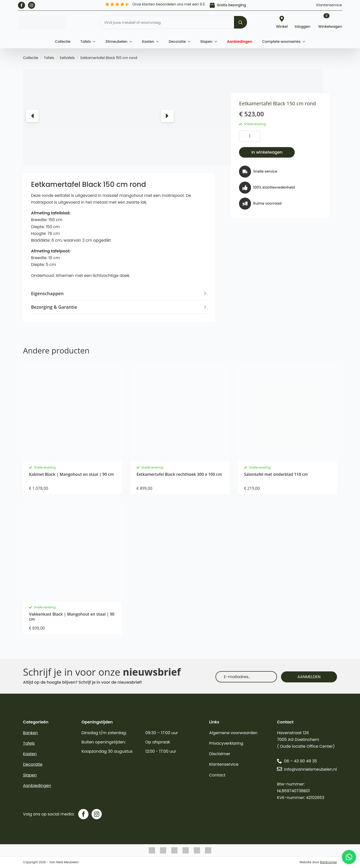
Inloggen (302, 26)
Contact (217, 775)
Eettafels (67, 58)
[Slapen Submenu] (217, 42)
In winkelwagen (267, 152)
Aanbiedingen (240, 42)
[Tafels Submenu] (95, 42)
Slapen (206, 42)
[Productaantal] (250, 136)
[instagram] (31, 5)
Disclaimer (219, 754)
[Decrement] (243, 136)
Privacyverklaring (226, 743)
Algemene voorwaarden (233, 733)
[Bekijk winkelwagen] (330, 23)
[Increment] (256, 136)
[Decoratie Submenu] (190, 42)
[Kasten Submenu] (159, 42)
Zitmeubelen (116, 42)
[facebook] (21, 5)
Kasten (148, 42)
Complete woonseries (281, 42)
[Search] (240, 23)
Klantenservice (329, 5)
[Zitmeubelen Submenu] (132, 42)
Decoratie (177, 42)
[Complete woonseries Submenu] (305, 42)
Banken (30, 733)
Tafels (86, 42)
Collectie (63, 42)
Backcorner (328, 862)
